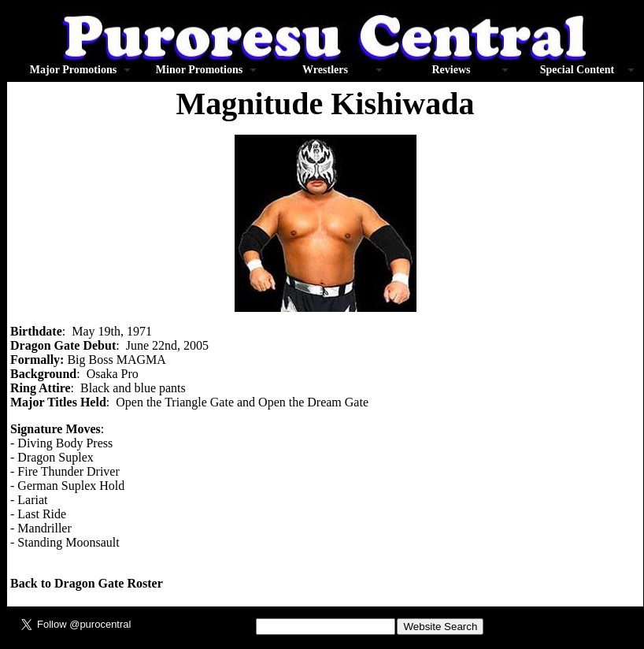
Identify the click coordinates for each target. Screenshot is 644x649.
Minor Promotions (199, 70)
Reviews (452, 70)
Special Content (577, 70)
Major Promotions (73, 70)
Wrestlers (325, 70)
